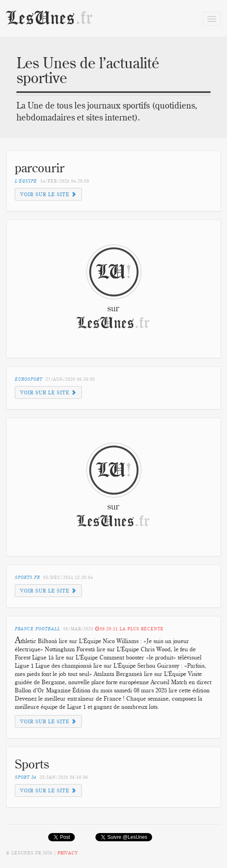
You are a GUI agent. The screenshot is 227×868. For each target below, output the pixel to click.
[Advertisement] (81, 284)
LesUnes (50, 18)
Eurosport (29, 379)
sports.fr (27, 578)
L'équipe (26, 181)
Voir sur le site (48, 194)
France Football (37, 629)
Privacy (68, 853)
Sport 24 (25, 777)
